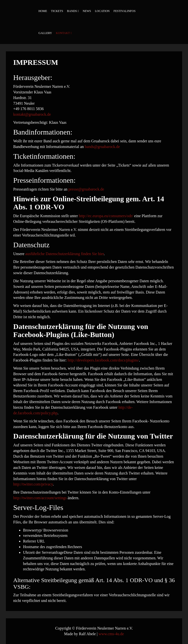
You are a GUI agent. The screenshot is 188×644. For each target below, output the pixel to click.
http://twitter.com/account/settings (40, 498)
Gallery (45, 33)
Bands (72, 11)
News (87, 11)
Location (102, 11)
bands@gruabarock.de (102, 147)
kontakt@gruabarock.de (32, 114)
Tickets (57, 11)
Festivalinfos (125, 11)
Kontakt (63, 33)
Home (43, 11)
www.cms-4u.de (111, 634)
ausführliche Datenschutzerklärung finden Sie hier (65, 254)
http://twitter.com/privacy (33, 484)
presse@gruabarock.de (86, 189)
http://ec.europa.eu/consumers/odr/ (106, 216)
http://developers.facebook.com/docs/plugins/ (103, 360)
